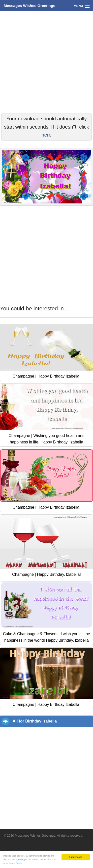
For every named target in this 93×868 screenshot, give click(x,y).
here (46, 135)
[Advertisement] (46, 62)
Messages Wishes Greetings (30, 6)
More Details (16, 863)
